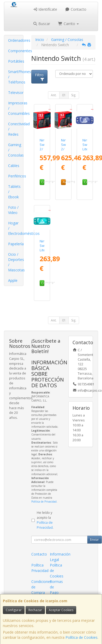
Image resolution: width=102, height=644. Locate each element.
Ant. (54, 95)
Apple (13, 280)
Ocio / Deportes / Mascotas (16, 262)
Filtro (40, 77)
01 (64, 95)
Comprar (43, 182)
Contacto (76, 9)
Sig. (74, 95)
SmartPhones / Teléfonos (16, 77)
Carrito (68, 24)
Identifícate (45, 9)
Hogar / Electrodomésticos (16, 228)
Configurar (14, 610)
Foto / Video (13, 210)
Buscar (42, 24)
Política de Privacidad (44, 502)
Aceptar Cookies (61, 610)
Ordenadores (16, 40)
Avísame (64, 182)
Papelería (16, 244)
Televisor (16, 93)
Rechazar (35, 610)
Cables (14, 166)
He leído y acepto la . (45, 520)
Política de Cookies (82, 637)
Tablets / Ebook (14, 192)
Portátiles (16, 61)
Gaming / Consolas (16, 150)
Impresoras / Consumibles (16, 108)
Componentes (16, 51)
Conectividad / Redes (16, 129)
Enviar (94, 539)
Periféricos (16, 176)
